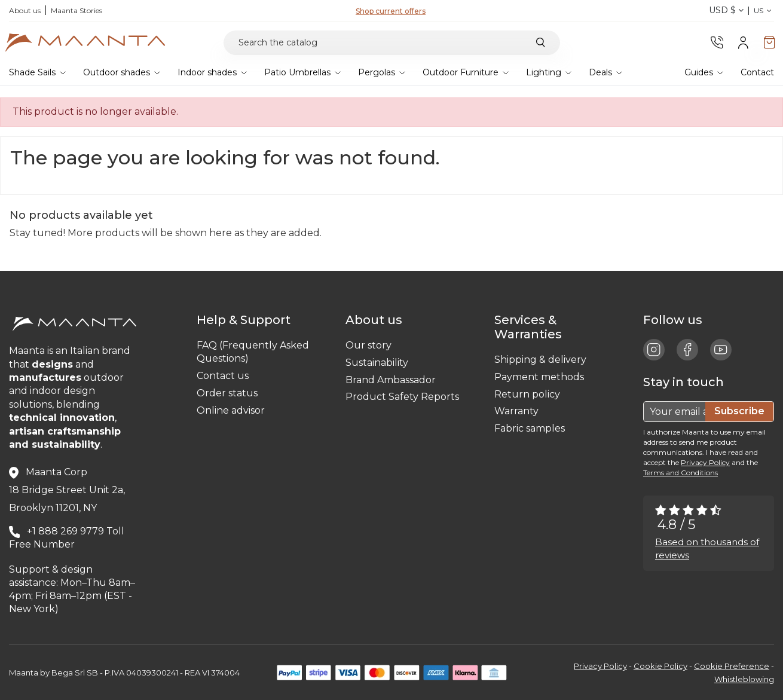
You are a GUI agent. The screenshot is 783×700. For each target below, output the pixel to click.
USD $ (726, 10)
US (764, 10)
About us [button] (377, 320)
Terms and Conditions (680, 473)
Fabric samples (530, 428)
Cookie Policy (660, 666)
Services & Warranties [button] (531, 327)
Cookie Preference (732, 666)
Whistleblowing (744, 679)
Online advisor (231, 410)
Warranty (516, 411)
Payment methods (539, 377)
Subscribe (739, 411)
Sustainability (377, 363)
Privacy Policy (705, 462)
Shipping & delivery (540, 360)
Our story (368, 345)
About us (25, 10)
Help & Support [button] (247, 320)
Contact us (223, 376)
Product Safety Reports (402, 397)
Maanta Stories (77, 10)
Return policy (527, 394)
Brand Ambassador (391, 380)
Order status (227, 393)
